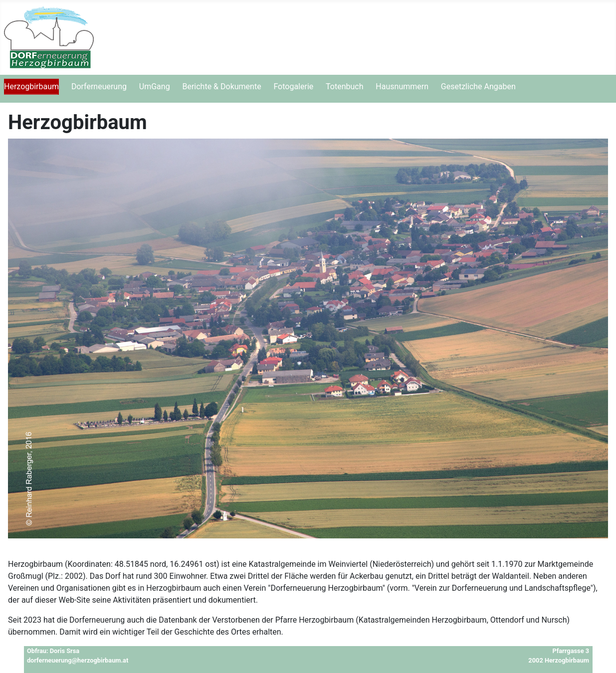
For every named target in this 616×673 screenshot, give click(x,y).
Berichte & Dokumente (221, 86)
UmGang (155, 86)
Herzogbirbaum (31, 86)
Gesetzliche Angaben (478, 86)
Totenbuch (344, 86)
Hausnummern (402, 86)
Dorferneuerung (99, 86)
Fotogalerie (293, 86)
